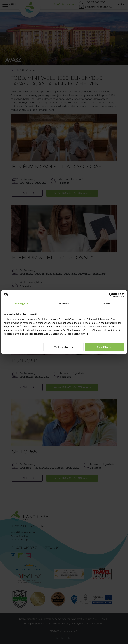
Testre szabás (64, 347)
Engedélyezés (104, 347)
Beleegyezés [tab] (22, 304)
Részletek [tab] (64, 304)
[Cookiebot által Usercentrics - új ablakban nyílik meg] (111, 295)
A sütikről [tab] (106, 304)
